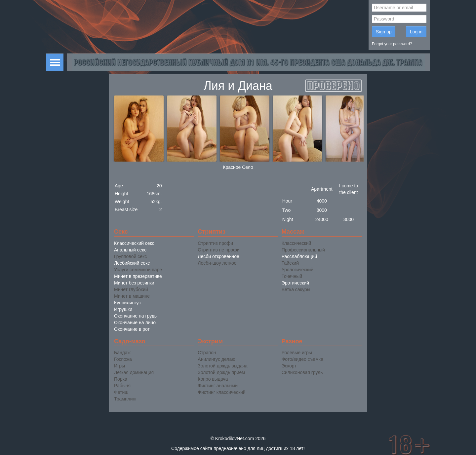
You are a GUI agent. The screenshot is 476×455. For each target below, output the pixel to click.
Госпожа (123, 359)
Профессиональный (303, 250)
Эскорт (289, 366)
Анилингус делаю (216, 359)
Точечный (292, 276)
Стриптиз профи (215, 243)
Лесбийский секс (132, 263)
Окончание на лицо (135, 322)
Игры (119, 366)
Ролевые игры (297, 353)
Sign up (384, 32)
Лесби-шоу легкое (217, 263)
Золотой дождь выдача (222, 366)
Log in (416, 32)
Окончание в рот (132, 329)
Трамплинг (125, 399)
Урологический (297, 270)
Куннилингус (127, 303)
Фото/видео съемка (302, 359)
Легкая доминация (134, 372)
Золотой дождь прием (221, 372)
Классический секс (134, 243)
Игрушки (123, 309)
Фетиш (121, 392)
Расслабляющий (299, 256)
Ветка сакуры (296, 289)
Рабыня (122, 386)
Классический (297, 243)
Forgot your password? (392, 44)
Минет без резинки (134, 283)
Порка (121, 379)
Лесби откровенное (218, 256)
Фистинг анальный (218, 386)
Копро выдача (213, 379)
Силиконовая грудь (302, 372)
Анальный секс (130, 250)
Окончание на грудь (135, 316)
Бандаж (122, 353)
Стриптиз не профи (218, 250)
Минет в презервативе (138, 276)
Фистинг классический (221, 392)
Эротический (295, 283)
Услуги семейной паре (138, 270)
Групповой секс (130, 256)
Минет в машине (132, 296)
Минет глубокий (131, 289)
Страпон (207, 353)
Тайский (290, 263)
